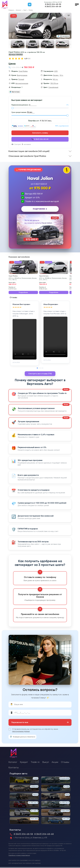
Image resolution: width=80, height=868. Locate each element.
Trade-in (35, 763)
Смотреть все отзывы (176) (40, 374)
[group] (40, 26)
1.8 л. (61, 75)
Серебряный (53, 87)
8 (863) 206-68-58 (53, 4)
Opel (25, 10)
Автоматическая (22, 83)
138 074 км (54, 83)
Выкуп (46, 763)
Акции (55, 763)
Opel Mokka (23, 71)
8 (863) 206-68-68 (53, 7)
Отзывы (65, 763)
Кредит (24, 763)
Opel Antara (44, 276)
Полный (21, 79)
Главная (11, 10)
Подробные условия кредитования (19, 856)
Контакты (14, 768)
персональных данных (21, 732)
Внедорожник (22, 75)
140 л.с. (55, 79)
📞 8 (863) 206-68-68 (40, 139)
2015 (56, 71)
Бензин (56, 75)
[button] (70, 44)
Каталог (19, 10)
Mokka (31, 10)
